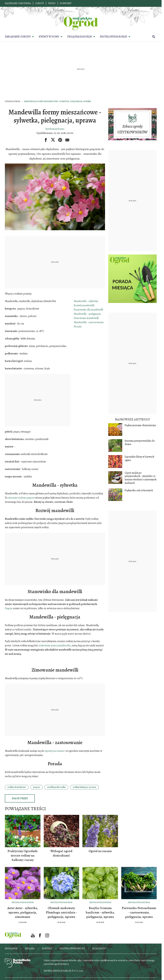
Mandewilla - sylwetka (86, 301)
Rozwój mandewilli (84, 305)
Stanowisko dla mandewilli (89, 310)
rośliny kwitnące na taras (84, 787)
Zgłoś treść (20, 798)
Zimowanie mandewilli (86, 318)
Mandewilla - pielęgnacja (87, 314)
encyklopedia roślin (56, 787)
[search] (154, 37)
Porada (78, 327)
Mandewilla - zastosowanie (89, 322)
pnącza (36, 787)
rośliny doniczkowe (17, 787)
